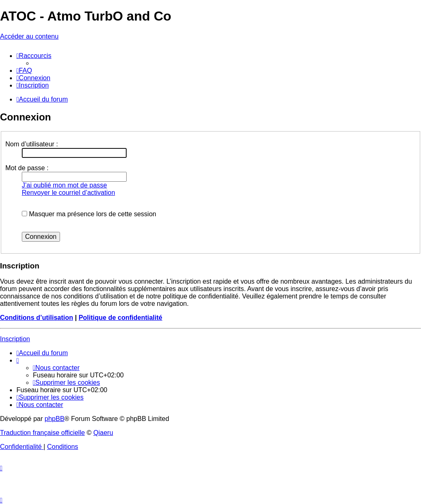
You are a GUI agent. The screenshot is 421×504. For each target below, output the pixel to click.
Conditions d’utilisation (37, 318)
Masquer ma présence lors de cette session (89, 214)
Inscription (15, 339)
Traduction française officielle (42, 433)
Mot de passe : (27, 168)
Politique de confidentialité (120, 318)
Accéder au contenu (29, 36)
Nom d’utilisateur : (32, 144)
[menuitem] (24, 71)
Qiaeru (103, 433)
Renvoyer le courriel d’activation (68, 193)
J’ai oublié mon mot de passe (64, 185)
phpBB (55, 419)
